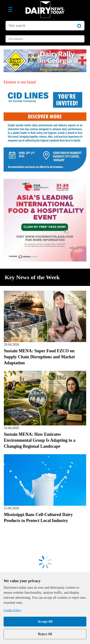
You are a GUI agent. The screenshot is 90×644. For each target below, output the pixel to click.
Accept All (45, 622)
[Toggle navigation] (10, 10)
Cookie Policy (12, 610)
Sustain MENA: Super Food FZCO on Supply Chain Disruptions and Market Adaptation (39, 357)
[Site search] (45, 26)
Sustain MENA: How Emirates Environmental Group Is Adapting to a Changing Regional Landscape (40, 440)
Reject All (45, 634)
